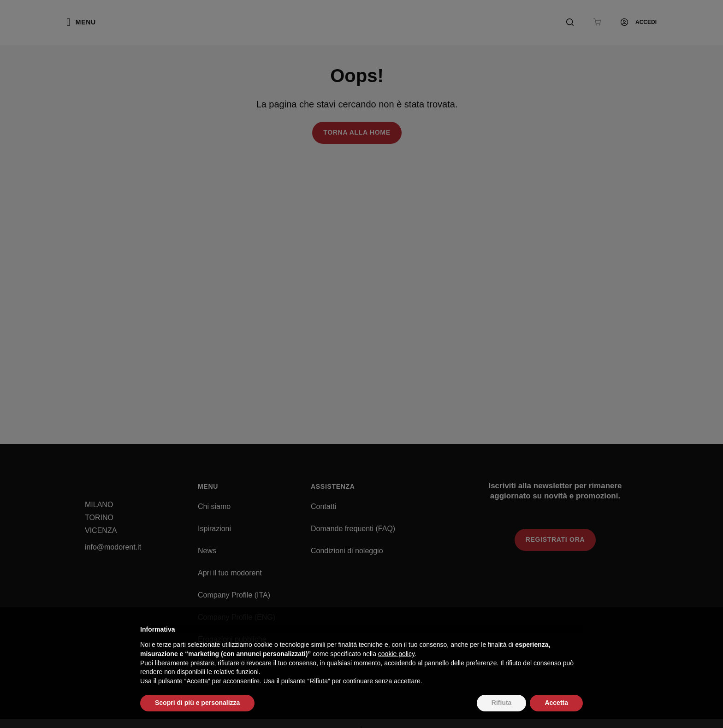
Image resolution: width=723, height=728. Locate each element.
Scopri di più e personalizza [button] (197, 703)
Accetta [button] (556, 703)
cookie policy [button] (396, 654)
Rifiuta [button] (502, 703)
